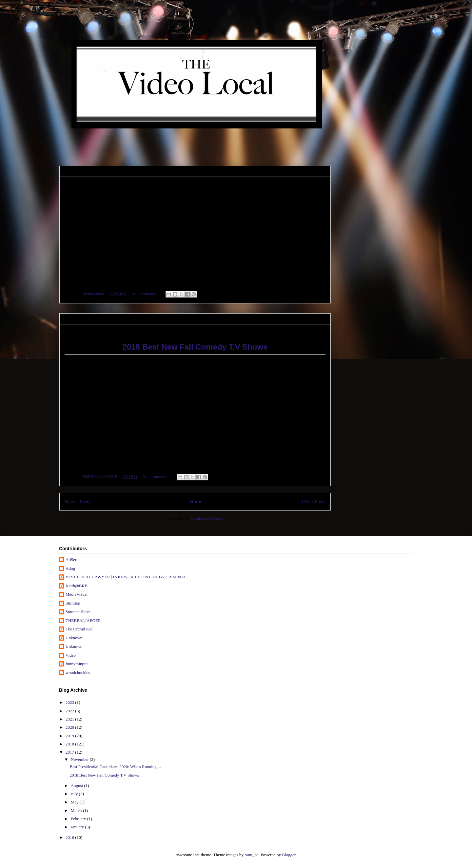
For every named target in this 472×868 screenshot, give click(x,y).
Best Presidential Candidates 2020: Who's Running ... (115, 767)
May (75, 802)
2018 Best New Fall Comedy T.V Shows (125, 331)
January (78, 827)
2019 (70, 736)
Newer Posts (77, 502)
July (75, 794)
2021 (70, 719)
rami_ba (252, 855)
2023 (70, 702)
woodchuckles (78, 673)
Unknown (74, 638)
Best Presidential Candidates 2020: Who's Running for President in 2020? (178, 184)
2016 (70, 837)
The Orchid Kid (79, 629)
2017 (70, 752)
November (80, 759)
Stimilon (73, 603)
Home (196, 502)
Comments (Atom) (207, 518)
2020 (70, 727)
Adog (70, 568)
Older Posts (314, 502)
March (77, 810)
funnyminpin (77, 664)
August (78, 786)
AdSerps (73, 559)
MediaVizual (77, 594)
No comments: (144, 294)
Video (71, 655)
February (79, 819)
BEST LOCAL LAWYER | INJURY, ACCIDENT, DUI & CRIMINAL (126, 577)
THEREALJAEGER (83, 620)
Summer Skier (78, 612)
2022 (70, 711)
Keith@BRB (77, 586)
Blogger (289, 855)
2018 (70, 744)
